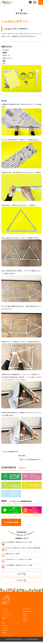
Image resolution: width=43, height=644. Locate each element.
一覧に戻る (22, 456)
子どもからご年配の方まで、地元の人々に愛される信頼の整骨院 (23, 551)
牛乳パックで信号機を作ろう (31, 460)
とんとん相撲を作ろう (10, 452)
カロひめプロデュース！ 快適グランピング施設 (19, 562)
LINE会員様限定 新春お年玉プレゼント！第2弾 (19, 545)
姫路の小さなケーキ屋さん (13, 556)
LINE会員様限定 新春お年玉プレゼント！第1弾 (19, 568)
